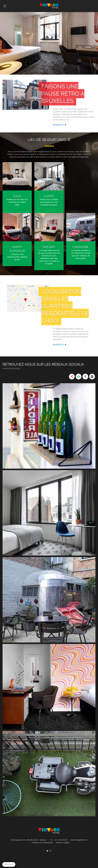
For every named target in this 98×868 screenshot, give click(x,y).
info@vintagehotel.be (79, 840)
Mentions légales (63, 843)
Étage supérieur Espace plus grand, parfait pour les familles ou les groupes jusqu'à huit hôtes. (36, 163)
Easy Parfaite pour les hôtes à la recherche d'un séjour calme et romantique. (17, 188)
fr (50, 851)
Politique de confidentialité (42, 843)
